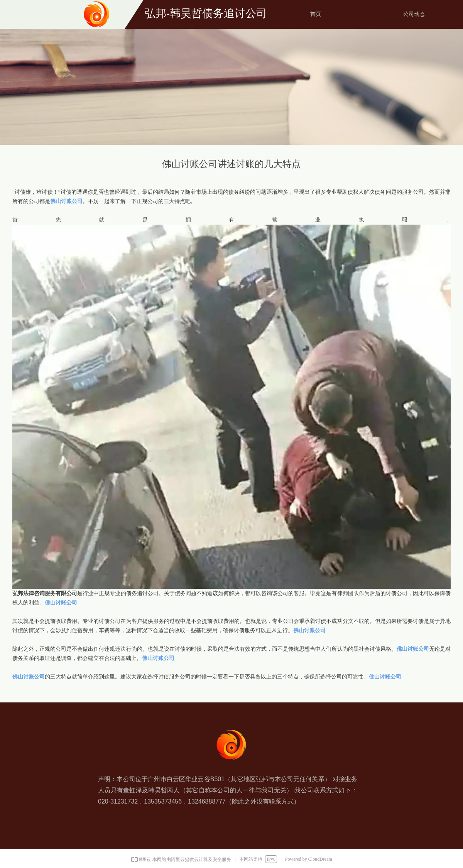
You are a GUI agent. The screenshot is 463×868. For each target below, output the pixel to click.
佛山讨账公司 (66, 201)
